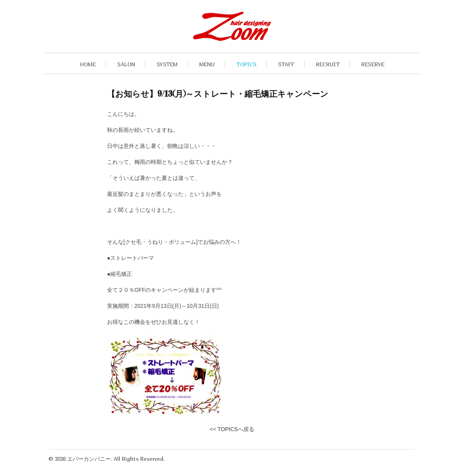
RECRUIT (328, 64)
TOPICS (246, 64)
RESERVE (373, 64)
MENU (207, 64)
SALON (126, 64)
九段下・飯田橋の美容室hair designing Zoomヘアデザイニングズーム (232, 26)
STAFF (286, 64)
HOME (88, 64)
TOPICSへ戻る (236, 429)
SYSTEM (167, 64)
